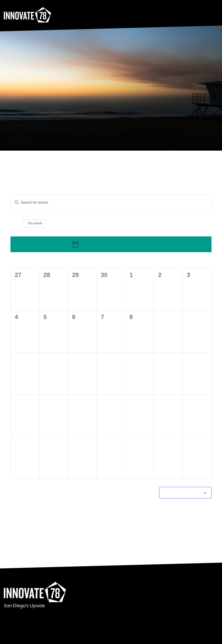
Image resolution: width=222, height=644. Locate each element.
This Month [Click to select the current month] (35, 223)
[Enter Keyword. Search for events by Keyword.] (79, 203)
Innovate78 (27, 15)
